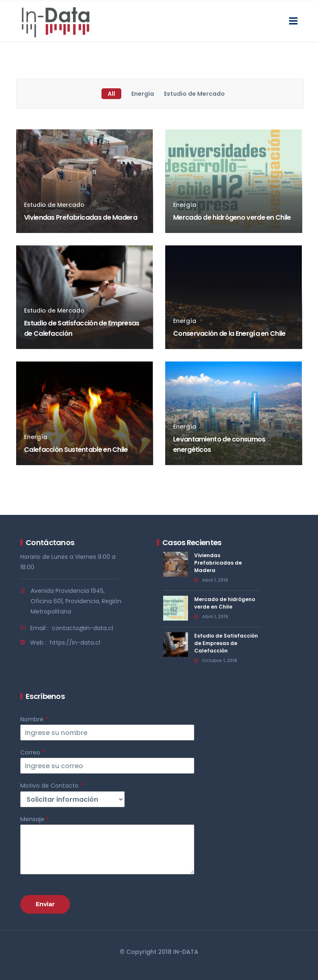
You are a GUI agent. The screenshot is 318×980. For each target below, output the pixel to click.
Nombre (34, 719)
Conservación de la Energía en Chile (229, 334)
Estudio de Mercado (194, 94)
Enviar (45, 904)
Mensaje (35, 819)
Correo (33, 752)
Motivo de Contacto (52, 786)
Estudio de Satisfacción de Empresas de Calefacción (226, 643)
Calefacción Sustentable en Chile (76, 450)
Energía (143, 94)
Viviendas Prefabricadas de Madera (81, 217)
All (111, 94)
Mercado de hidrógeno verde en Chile (232, 217)
